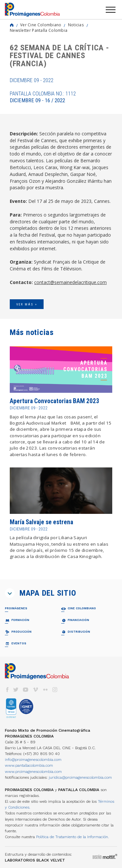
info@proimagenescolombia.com (33, 760)
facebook (7, 690)
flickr (45, 690)
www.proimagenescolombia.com (33, 772)
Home (12, 25)
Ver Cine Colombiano (41, 25)
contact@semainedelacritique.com (70, 282)
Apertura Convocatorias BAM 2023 (54, 401)
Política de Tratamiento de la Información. (73, 837)
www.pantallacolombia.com (29, 765)
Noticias (76, 25)
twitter (16, 690)
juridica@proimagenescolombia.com (80, 777)
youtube (26, 690)
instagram (55, 690)
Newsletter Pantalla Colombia (39, 30)
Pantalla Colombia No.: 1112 (43, 97)
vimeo (35, 690)
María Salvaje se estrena (41, 522)
